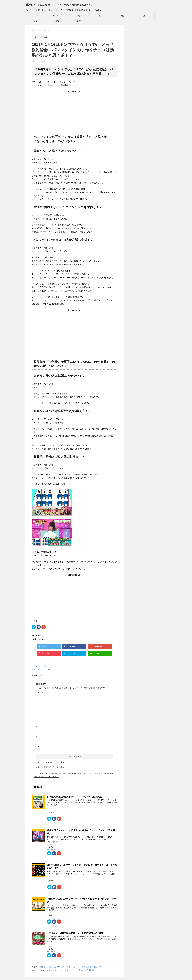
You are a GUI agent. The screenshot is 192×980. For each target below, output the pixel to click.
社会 (122, 16)
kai (41, 675)
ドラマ (36, 16)
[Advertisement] (75, 112)
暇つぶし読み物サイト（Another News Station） (60, 5)
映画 (79, 21)
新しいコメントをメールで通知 (51, 762)
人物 (144, 16)
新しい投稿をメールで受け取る (51, 767)
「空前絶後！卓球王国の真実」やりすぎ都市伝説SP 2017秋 (76, 933)
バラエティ (57, 16)
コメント (39, 692)
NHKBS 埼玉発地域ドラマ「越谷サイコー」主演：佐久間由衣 (67, 970)
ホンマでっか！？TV (42, 669)
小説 (57, 21)
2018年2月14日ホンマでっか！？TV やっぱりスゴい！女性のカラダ (70, 967)
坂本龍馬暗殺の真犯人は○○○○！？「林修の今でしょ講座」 (75, 797)
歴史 (100, 16)
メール (39, 736)
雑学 (79, 16)
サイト (38, 746)
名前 (38, 727)
